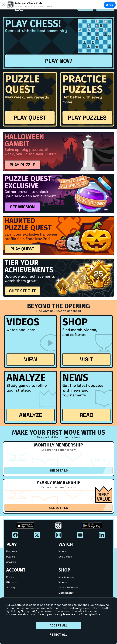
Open (110, 5)
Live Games (65, 557)
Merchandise (66, 593)
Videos (63, 551)
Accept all (58, 625)
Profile (10, 577)
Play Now (12, 551)
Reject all (58, 635)
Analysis (11, 562)
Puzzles (11, 557)
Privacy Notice (91, 614)
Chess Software (68, 587)
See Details (58, 470)
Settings (11, 587)
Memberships (66, 577)
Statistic (12, 582)
